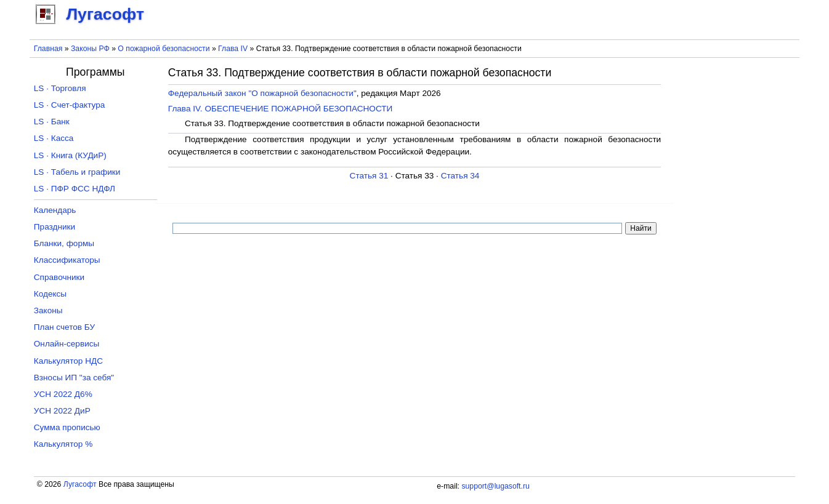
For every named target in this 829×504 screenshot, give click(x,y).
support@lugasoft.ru (495, 486)
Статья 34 (460, 176)
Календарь (55, 210)
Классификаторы (67, 260)
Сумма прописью (67, 427)
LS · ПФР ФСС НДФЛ (75, 189)
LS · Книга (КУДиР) (70, 155)
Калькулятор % (63, 444)
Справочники (59, 277)
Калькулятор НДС (68, 361)
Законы (48, 310)
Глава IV (233, 49)
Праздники (55, 227)
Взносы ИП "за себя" (74, 378)
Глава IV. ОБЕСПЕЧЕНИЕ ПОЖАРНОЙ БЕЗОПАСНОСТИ (281, 109)
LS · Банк (52, 122)
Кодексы (50, 294)
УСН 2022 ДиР (62, 411)
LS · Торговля (60, 88)
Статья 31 (369, 176)
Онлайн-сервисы (67, 344)
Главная (48, 49)
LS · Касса (54, 138)
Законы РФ (90, 49)
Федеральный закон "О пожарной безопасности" (262, 93)
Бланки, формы (64, 243)
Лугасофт (80, 484)
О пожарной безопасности (164, 49)
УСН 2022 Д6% (63, 394)
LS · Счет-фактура (70, 105)
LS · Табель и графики (77, 172)
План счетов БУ (64, 327)
